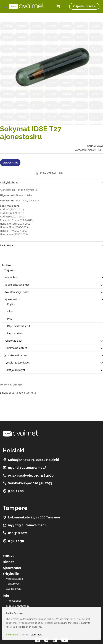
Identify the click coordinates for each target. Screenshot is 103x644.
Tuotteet (7, 265)
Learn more (36, 635)
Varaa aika (10, 163)
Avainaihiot (11, 277)
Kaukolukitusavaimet (17, 285)
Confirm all (12, 635)
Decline (24, 635)
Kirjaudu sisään (84, 6)
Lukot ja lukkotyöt (15, 370)
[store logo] (27, 6)
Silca (10, 311)
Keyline (11, 304)
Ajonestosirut (12, 299)
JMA (9, 319)
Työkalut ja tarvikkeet (17, 363)
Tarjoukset (11, 270)
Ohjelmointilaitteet (16, 348)
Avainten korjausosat (17, 292)
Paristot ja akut (13, 341)
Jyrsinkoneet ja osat (16, 355)
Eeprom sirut (15, 333)
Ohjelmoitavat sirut (19, 326)
